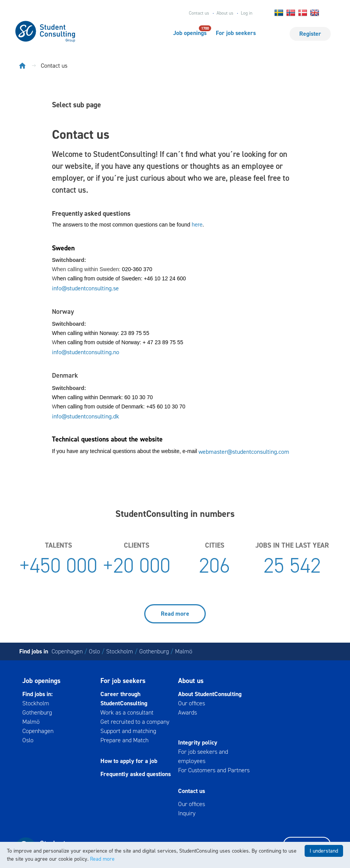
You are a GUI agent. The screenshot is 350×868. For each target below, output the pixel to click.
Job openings (190, 33)
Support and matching (128, 731)
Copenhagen (67, 651)
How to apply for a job (129, 761)
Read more (175, 614)
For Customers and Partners (214, 770)
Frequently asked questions (136, 774)
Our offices (192, 703)
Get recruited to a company (135, 722)
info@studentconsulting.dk (86, 416)
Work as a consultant (127, 712)
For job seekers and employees (203, 756)
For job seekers (236, 33)
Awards (187, 712)
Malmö (184, 651)
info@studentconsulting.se (85, 288)
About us (225, 13)
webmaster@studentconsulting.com (244, 452)
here (197, 225)
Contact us (199, 13)
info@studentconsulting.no (86, 352)
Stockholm (120, 651)
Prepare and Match (124, 740)
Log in (247, 13)
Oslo (94, 651)
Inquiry (187, 813)
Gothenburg (154, 651)
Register (310, 34)
